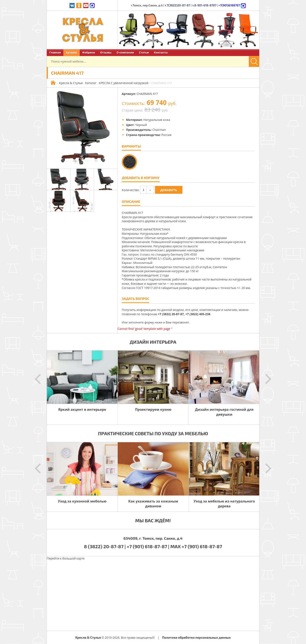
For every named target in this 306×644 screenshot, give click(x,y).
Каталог (72, 52)
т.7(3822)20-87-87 (177, 5)
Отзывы (106, 52)
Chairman (159, 130)
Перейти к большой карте (66, 558)
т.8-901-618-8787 (204, 5)
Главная (55, 52)
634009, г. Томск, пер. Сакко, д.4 (153, 538)
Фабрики (89, 52)
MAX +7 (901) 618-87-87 (196, 546)
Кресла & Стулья (71, 83)
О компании (125, 52)
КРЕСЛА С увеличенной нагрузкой (124, 83)
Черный (141, 125)
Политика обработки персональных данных (196, 637)
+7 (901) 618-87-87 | (148, 546)
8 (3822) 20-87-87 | (105, 546)
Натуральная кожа (157, 120)
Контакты (161, 52)
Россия (166, 135)
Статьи (144, 52)
